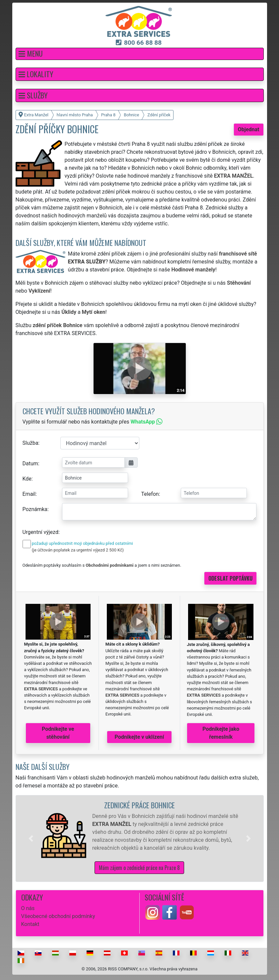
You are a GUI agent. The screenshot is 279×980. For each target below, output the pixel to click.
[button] (140, 54)
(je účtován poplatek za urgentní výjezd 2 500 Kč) (78, 550)
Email (29, 494)
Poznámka (35, 509)
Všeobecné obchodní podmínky (58, 916)
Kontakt (30, 924)
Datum (30, 463)
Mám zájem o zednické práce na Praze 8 (139, 868)
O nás (28, 908)
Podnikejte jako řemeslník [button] (221, 733)
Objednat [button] (249, 129)
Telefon (150, 494)
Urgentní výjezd (40, 532)
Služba (31, 443)
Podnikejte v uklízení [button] (139, 737)
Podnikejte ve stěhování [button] (58, 733)
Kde (27, 479)
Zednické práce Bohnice (139, 805)
